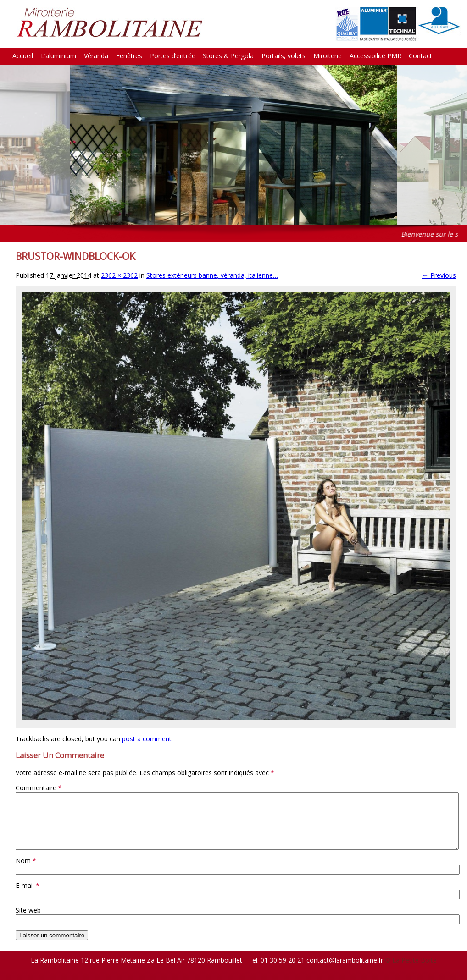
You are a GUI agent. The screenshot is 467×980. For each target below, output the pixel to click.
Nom (26, 872)
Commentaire (39, 788)
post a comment (147, 739)
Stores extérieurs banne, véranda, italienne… (212, 275)
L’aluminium (58, 56)
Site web (28, 921)
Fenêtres (129, 56)
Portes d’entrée (173, 56)
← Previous (439, 275)
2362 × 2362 (119, 275)
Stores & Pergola (228, 56)
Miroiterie (328, 56)
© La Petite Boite (411, 971)
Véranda (96, 56)
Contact (420, 56)
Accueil (23, 56)
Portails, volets (284, 56)
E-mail (28, 896)
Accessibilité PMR (375, 56)
